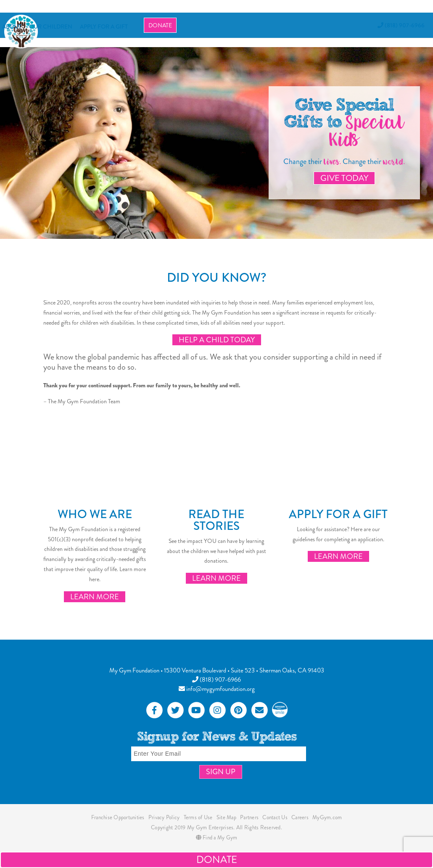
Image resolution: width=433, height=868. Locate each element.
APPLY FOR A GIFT (104, 26)
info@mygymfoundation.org (217, 689)
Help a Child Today (217, 340)
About (12, 26)
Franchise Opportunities (118, 817)
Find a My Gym (217, 838)
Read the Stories (216, 520)
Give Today (344, 178)
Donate (160, 25)
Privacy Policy (164, 817)
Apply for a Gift (338, 514)
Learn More (95, 597)
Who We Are (95, 514)
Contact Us (275, 817)
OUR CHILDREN (51, 26)
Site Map (226, 817)
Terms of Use (198, 817)
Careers (300, 817)
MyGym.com (327, 817)
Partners (249, 817)
